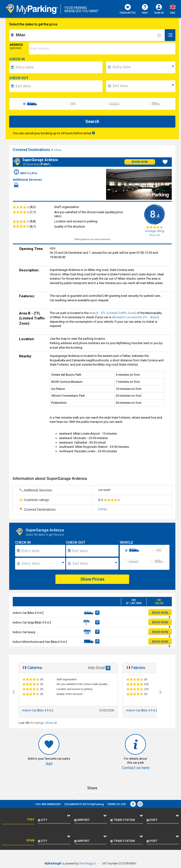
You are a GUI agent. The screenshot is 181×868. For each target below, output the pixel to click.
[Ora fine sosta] (95, 564)
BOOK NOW (161, 613)
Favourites (128, 9)
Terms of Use (116, 804)
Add (49, 764)
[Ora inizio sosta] (43, 564)
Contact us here (136, 768)
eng (173, 13)
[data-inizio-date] (58, 67)
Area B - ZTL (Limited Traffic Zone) (113, 313)
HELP (145, 9)
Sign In (159, 13)
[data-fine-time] (143, 86)
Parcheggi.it (88, 863)
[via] (102, 49)
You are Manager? (48, 804)
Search (92, 121)
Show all (51, 723)
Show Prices (92, 579)
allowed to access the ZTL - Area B (136, 317)
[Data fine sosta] (95, 551)
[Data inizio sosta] (43, 551)
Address (16, 46)
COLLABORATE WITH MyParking (84, 804)
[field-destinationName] (88, 35)
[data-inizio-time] (143, 67)
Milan (58, 150)
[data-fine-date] (58, 86)
